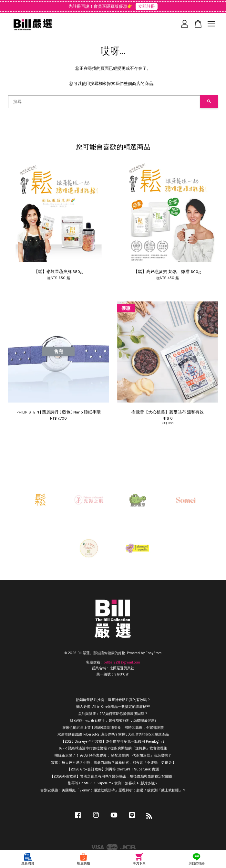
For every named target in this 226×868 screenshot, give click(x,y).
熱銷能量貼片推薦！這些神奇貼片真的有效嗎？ (113, 700)
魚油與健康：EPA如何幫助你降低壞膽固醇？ (113, 714)
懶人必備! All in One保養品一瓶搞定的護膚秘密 (113, 707)
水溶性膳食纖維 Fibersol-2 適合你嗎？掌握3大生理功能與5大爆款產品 (113, 734)
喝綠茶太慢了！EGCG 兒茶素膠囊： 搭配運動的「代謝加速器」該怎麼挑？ (113, 755)
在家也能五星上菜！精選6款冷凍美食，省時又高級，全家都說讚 (113, 728)
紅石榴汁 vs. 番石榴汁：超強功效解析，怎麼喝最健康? (113, 721)
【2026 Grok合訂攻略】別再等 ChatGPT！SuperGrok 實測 (113, 769)
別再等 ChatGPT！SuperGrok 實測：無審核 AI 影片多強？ (113, 783)
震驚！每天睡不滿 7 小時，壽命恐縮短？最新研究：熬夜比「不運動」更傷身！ (113, 763)
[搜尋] (104, 102)
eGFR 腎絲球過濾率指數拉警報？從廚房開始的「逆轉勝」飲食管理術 (113, 748)
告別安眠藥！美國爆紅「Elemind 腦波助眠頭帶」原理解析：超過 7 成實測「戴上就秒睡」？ (113, 790)
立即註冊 (147, 6)
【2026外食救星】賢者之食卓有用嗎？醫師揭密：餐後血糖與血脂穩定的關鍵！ (113, 776)
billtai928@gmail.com (122, 662)
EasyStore (154, 653)
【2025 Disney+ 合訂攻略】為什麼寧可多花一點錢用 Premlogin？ (113, 742)
